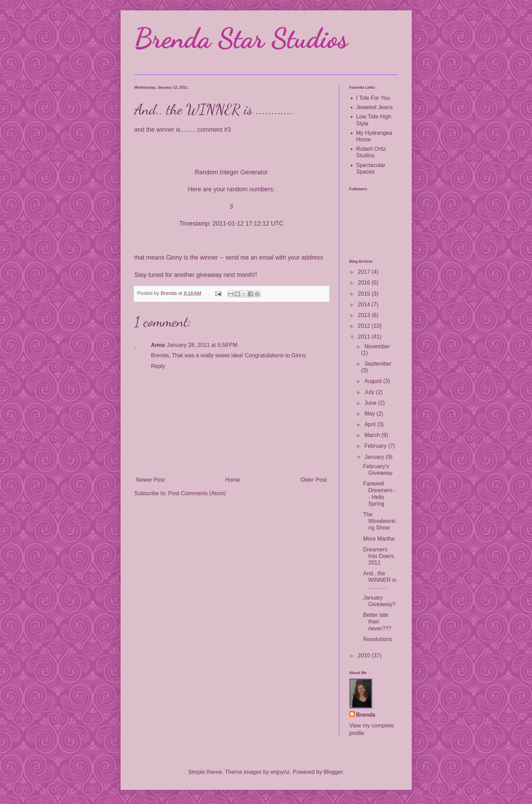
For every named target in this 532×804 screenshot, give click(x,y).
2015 (365, 294)
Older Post (314, 480)
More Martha (379, 539)
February (376, 446)
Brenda (366, 715)
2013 (365, 315)
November (377, 346)
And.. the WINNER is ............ (380, 580)
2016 (365, 283)
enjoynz (280, 772)
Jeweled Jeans (375, 107)
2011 (365, 337)
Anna (158, 345)
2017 (365, 272)
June (371, 403)
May (370, 414)
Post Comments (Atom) (197, 493)
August (374, 381)
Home (233, 480)
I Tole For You (373, 98)
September (378, 364)
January (375, 457)
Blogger (333, 772)
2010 (365, 656)
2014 (365, 304)
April (370, 424)
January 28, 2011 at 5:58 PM (202, 345)
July (370, 392)
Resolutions (377, 639)
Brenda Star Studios (241, 38)
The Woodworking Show (379, 521)
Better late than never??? (377, 622)
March (373, 435)
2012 (365, 326)
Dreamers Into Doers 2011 (378, 556)
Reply (158, 366)
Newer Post (151, 480)
